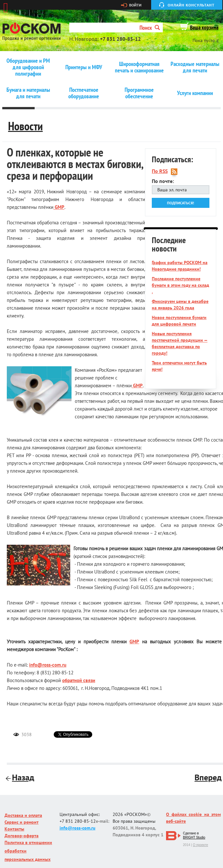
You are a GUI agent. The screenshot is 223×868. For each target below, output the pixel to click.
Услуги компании (195, 93)
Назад (21, 777)
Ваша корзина (204, 27)
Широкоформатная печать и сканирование (139, 67)
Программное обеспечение (139, 93)
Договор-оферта (22, 836)
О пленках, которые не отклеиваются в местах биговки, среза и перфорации (75, 164)
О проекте (201, 845)
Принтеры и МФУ (84, 67)
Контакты (14, 829)
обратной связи (79, 680)
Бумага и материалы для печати (28, 93)
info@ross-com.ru (48, 665)
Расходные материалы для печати (195, 67)
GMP (59, 207)
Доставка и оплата (23, 815)
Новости (25, 126)
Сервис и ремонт (22, 822)
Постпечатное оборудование (84, 93)
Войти (135, 5)
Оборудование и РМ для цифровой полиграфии (28, 67)
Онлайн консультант (191, 5)
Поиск (150, 28)
